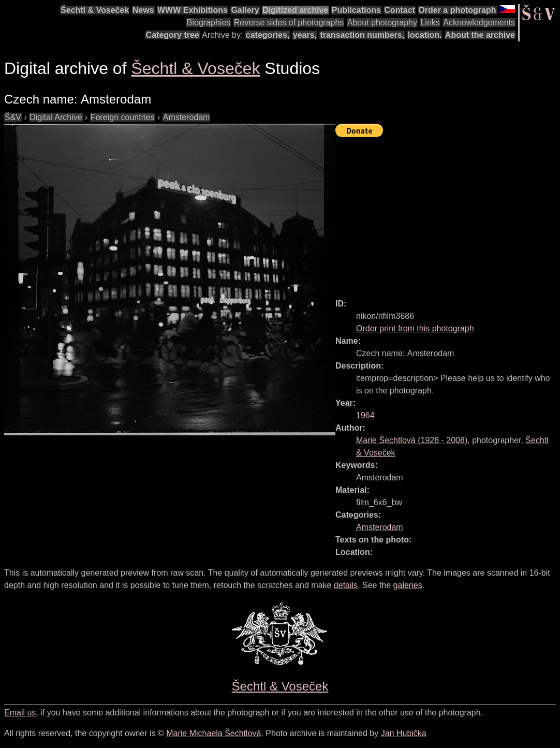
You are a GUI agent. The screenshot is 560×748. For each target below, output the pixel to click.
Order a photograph (457, 10)
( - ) (412, 440)
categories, (268, 35)
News (143, 10)
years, (305, 35)
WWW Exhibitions (193, 10)
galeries (408, 585)
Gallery (245, 10)
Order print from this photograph (415, 328)
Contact (400, 10)
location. (425, 35)
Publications (356, 10)
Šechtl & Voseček (95, 10)
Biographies (209, 23)
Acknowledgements (479, 23)
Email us (20, 713)
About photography (382, 23)
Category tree (173, 35)
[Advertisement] (448, 213)
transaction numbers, (362, 35)
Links (430, 23)
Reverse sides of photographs (289, 23)
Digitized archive (295, 10)
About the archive (480, 35)
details (346, 585)
